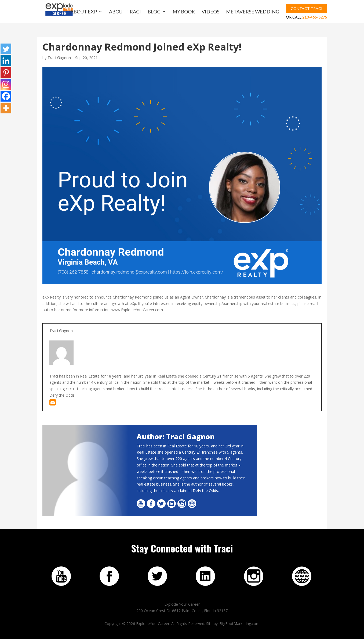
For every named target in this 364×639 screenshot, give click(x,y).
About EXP (84, 12)
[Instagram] (6, 84)
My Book (184, 12)
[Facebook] (6, 96)
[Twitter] (6, 49)
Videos (210, 12)
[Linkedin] (6, 61)
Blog (154, 12)
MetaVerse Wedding (253, 12)
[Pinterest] (6, 73)
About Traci (125, 12)
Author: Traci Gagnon (176, 437)
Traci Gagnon (59, 58)
